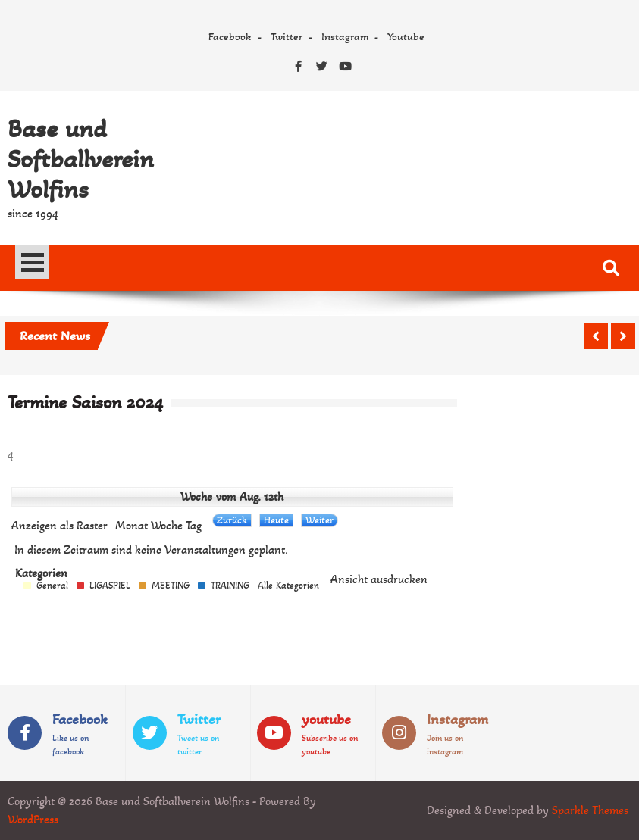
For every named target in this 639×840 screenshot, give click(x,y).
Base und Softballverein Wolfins (81, 159)
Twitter (287, 36)
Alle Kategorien (288, 586)
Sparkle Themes (590, 810)
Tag (194, 526)
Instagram (345, 36)
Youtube (406, 36)
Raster (60, 526)
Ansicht (379, 579)
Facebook (230, 36)
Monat (132, 526)
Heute (276, 520)
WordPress (33, 819)
